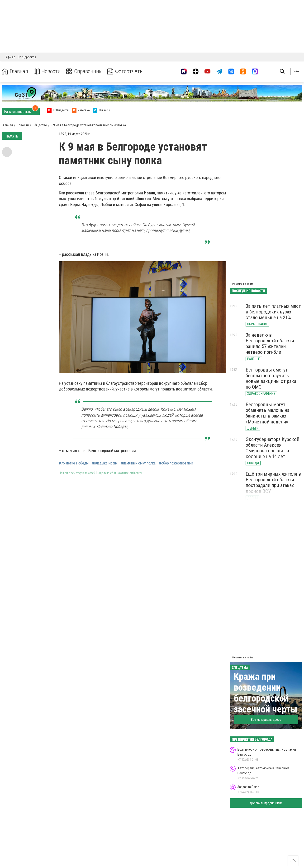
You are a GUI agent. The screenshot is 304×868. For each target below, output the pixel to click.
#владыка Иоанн (105, 463)
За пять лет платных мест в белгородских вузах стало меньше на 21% (273, 312)
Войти (296, 71)
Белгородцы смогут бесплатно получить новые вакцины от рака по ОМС (271, 378)
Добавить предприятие (266, 803)
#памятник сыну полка (138, 463)
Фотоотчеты (126, 71)
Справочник (84, 71)
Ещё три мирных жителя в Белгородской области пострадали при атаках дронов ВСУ (273, 482)
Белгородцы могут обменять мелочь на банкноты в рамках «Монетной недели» (267, 413)
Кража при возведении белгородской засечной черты (266, 693)
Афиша (10, 57)
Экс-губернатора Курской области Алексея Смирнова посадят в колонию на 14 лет (272, 448)
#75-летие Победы (74, 463)
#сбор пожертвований (176, 463)
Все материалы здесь (266, 720)
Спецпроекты (27, 57)
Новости (47, 71)
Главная (15, 71)
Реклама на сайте (243, 284)
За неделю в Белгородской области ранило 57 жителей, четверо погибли (270, 344)
